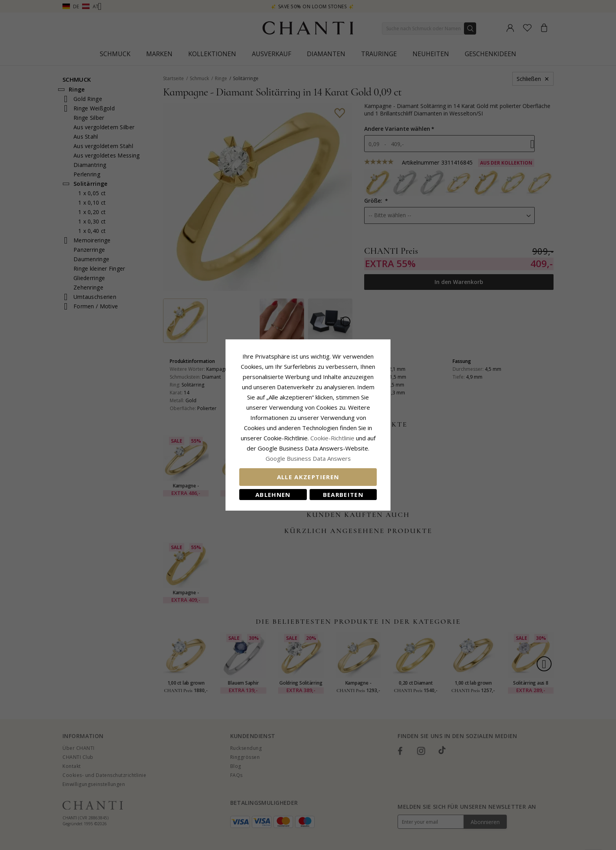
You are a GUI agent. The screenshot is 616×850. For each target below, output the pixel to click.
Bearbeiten (343, 495)
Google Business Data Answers (308, 458)
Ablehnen (273, 495)
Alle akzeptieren (308, 477)
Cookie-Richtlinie (332, 438)
